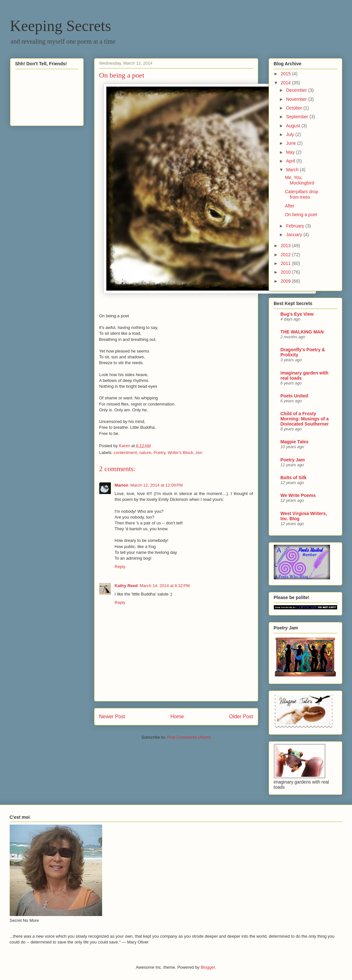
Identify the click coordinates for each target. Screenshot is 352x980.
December (297, 90)
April (291, 161)
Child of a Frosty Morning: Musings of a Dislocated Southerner (305, 419)
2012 (286, 255)
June (292, 143)
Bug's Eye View (297, 314)
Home (177, 717)
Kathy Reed (126, 586)
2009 (286, 281)
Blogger (208, 967)
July (291, 134)
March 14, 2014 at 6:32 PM (165, 586)
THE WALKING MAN (302, 332)
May (291, 152)
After (290, 206)
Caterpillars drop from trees (301, 194)
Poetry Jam (293, 460)
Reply (120, 567)
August (294, 126)
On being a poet (301, 215)
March (293, 170)
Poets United (294, 396)
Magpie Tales (295, 442)
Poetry (160, 453)
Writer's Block (181, 453)
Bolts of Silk (294, 478)
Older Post (241, 717)
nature (145, 453)
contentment (125, 453)
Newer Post (112, 717)
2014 (286, 83)
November (297, 99)
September (298, 117)
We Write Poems (298, 495)
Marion (122, 485)
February (296, 226)
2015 (286, 74)
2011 (286, 263)
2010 (286, 272)
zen (199, 453)
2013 (286, 246)
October (295, 108)
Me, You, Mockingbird (299, 180)
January (295, 235)
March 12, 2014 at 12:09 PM (156, 485)
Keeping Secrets (61, 26)
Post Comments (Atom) (189, 737)
